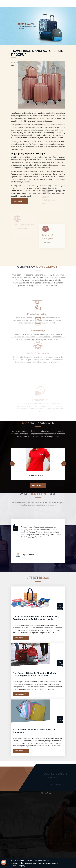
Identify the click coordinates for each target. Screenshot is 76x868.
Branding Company (18, 866)
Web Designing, (39, 863)
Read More (19, 201)
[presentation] (12, 464)
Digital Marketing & (51, 863)
